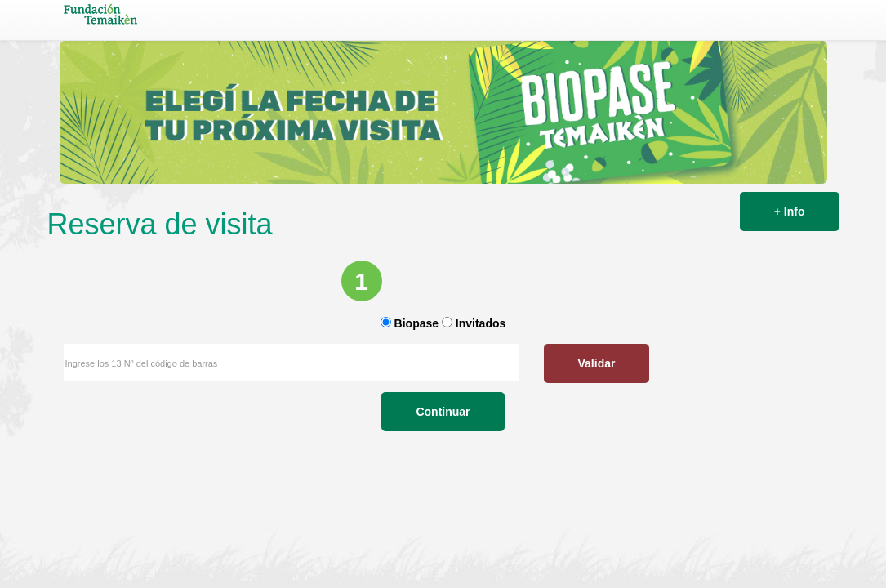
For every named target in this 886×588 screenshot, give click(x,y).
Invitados (481, 389)
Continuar (443, 476)
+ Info (790, 212)
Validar (309, 429)
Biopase (416, 389)
